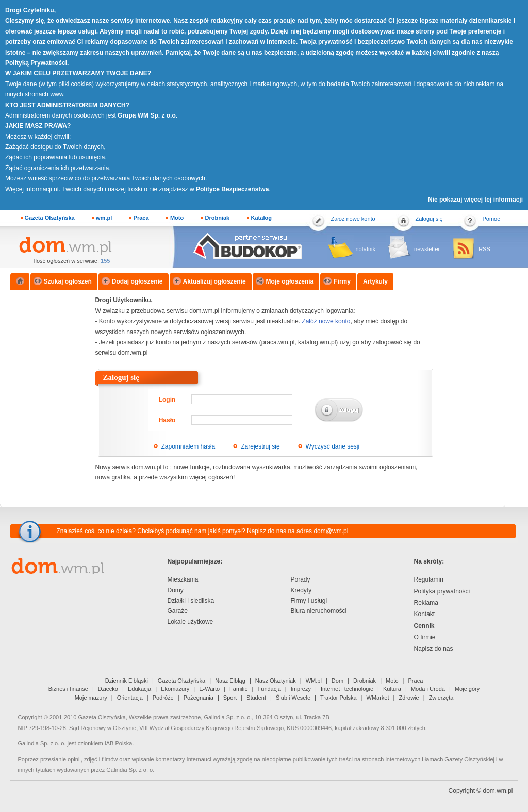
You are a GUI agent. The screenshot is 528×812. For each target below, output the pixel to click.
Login (167, 400)
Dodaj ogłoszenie (137, 281)
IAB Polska (119, 743)
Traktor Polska (339, 698)
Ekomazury (175, 689)
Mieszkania (183, 579)
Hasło (167, 420)
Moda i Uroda (428, 689)
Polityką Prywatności (36, 63)
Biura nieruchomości (319, 611)
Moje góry (467, 689)
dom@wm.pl (331, 531)
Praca (141, 218)
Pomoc (491, 219)
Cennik (424, 626)
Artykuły (375, 281)
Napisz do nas (434, 649)
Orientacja (130, 698)
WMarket (378, 698)
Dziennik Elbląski (127, 681)
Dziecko (108, 689)
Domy (176, 590)
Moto (177, 218)
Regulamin (429, 579)
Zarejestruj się (260, 446)
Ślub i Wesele (293, 698)
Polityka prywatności (442, 591)
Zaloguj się (429, 219)
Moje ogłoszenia (290, 281)
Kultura (392, 689)
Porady (301, 579)
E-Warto (209, 689)
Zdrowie (409, 698)
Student (256, 698)
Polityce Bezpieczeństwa (232, 189)
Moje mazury (91, 698)
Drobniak (218, 218)
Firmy (342, 281)
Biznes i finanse (68, 689)
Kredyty (301, 590)
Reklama (426, 603)
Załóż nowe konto (353, 219)
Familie (238, 689)
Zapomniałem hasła (188, 446)
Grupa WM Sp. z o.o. (147, 115)
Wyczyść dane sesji (333, 446)
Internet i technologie (347, 689)
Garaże (178, 611)
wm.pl (104, 218)
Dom (337, 681)
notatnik (366, 249)
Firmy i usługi (309, 601)
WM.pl (314, 681)
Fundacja (269, 689)
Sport (230, 698)
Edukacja (139, 689)
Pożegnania (199, 698)
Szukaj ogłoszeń (68, 281)
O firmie (425, 637)
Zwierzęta (441, 698)
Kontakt (425, 614)
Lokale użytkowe (191, 622)
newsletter (427, 249)
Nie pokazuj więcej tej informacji (475, 200)
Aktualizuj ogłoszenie (214, 281)
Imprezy (301, 689)
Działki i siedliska (191, 601)
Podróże (163, 698)
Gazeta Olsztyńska (50, 218)
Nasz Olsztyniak (276, 681)
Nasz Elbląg (230, 681)
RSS (484, 249)
